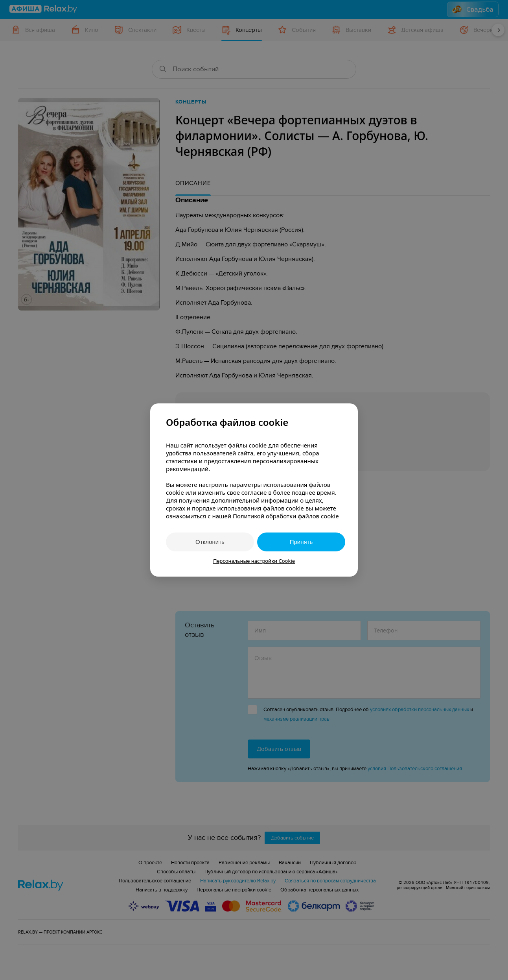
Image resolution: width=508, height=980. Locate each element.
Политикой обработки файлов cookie (286, 516)
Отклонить (210, 542)
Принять (301, 542)
